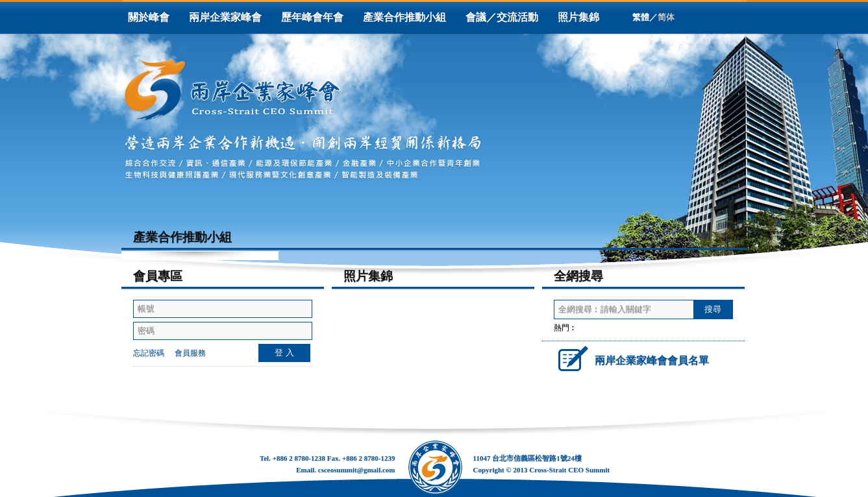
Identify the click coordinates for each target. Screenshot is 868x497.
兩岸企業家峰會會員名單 (631, 358)
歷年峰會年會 (312, 17)
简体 (666, 17)
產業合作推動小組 (404, 17)
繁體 (641, 17)
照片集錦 (578, 17)
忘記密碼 (149, 353)
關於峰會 (149, 17)
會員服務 (190, 353)
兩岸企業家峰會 (225, 17)
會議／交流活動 (502, 17)
